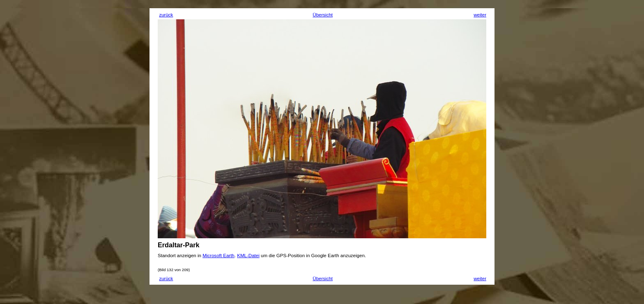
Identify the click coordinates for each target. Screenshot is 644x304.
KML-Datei (248, 256)
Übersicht (323, 15)
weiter (480, 15)
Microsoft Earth (218, 256)
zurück (166, 15)
